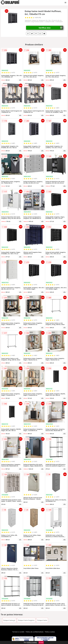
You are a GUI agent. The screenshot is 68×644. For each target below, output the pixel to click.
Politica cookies (50, 632)
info (20, 80)
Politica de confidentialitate (35, 632)
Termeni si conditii (18, 632)
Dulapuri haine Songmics (26, 620)
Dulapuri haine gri (9, 620)
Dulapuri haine (42, 620)
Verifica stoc (51, 28)
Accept (41, 642)
